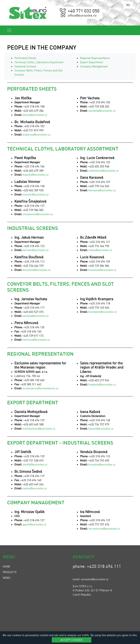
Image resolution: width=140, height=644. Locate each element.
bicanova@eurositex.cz (102, 464)
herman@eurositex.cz (36, 250)
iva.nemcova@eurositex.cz (104, 528)
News (7, 578)
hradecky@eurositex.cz (102, 384)
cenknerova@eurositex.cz (104, 171)
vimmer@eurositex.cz (36, 194)
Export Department (92, 62)
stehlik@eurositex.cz (35, 464)
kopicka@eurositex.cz (36, 175)
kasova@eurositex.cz (101, 428)
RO (128, 5)
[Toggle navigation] (9, 30)
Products (10, 572)
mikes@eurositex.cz (100, 250)
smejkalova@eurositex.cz (38, 214)
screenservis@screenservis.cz (41, 388)
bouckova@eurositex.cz (37, 270)
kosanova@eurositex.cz (102, 270)
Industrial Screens (25, 66)
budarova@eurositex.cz (37, 134)
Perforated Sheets (25, 58)
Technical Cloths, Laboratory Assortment (39, 62)
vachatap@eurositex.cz (102, 111)
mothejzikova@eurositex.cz (39, 428)
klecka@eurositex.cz (35, 115)
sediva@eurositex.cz (35, 488)
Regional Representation (95, 58)
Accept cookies (72, 640)
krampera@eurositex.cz (103, 312)
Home (6, 566)
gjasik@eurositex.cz (35, 524)
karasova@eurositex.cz (102, 190)
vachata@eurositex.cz (36, 316)
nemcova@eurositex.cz (36, 340)
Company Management (94, 66)
